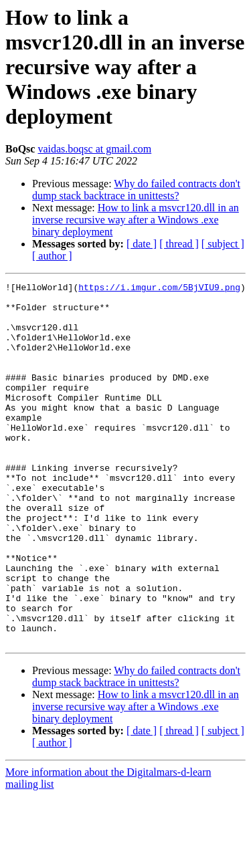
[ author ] (52, 256)
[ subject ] (223, 244)
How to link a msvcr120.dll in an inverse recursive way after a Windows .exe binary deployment (136, 220)
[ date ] (142, 244)
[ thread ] (179, 244)
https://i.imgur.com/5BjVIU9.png (159, 289)
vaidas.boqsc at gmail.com (94, 149)
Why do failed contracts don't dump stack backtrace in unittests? (136, 190)
